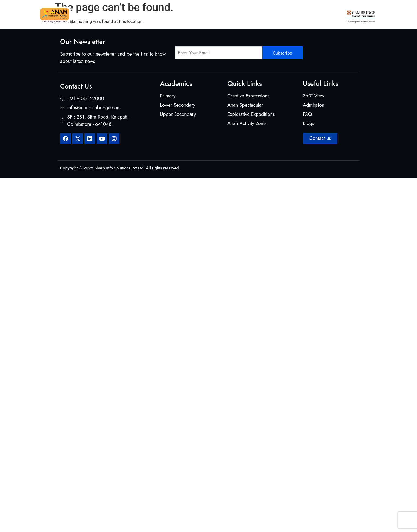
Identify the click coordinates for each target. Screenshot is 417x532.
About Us (124, 14)
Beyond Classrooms (236, 14)
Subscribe (283, 53)
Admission (309, 14)
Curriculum (155, 14)
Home (101, 14)
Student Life (277, 14)
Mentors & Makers (192, 14)
